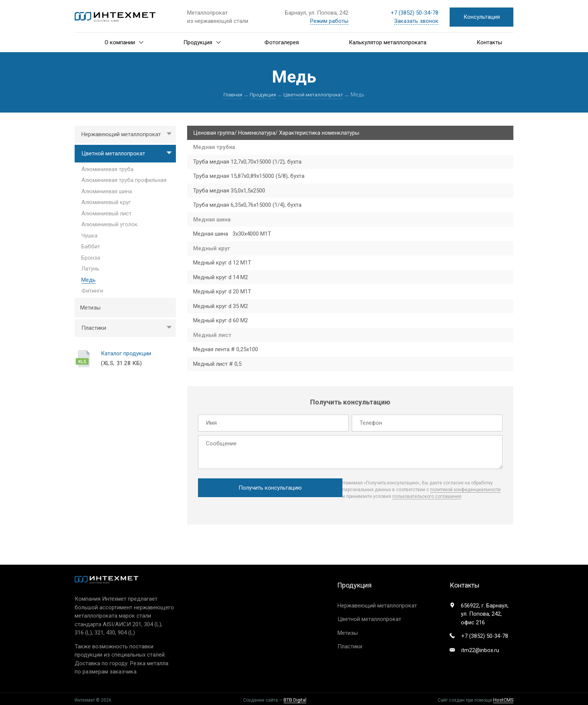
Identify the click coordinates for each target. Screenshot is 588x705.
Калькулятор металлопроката (388, 42)
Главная (232, 95)
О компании (124, 42)
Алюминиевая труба (107, 169)
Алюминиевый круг (106, 203)
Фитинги (92, 291)
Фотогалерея (282, 42)
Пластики (129, 328)
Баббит (91, 247)
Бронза (91, 258)
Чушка (89, 236)
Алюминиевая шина (107, 191)
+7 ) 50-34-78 (415, 13)
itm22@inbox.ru (480, 649)
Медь (88, 280)
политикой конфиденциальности (360, 489)
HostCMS (504, 698)
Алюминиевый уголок (109, 225)
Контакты (489, 42)
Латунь (90, 269)
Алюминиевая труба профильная (124, 180)
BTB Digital (295, 698)
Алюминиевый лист (106, 213)
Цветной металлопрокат (314, 95)
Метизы (90, 308)
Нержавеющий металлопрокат (129, 135)
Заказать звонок (416, 21)
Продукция (202, 42)
